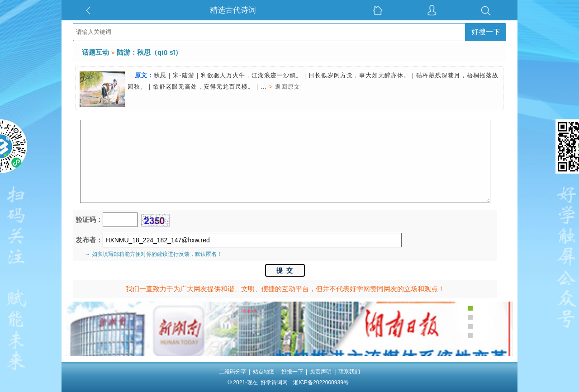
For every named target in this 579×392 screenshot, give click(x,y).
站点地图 (264, 372)
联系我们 (349, 372)
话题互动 (95, 52)
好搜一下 (486, 32)
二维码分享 (233, 372)
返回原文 (288, 87)
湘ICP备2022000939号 (321, 383)
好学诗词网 (274, 383)
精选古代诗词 (233, 10)
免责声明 (321, 372)
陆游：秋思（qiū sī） (149, 52)
